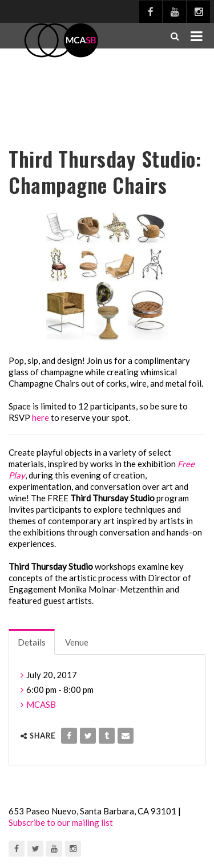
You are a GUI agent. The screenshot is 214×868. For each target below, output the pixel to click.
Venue (77, 642)
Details (32, 642)
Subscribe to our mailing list (61, 822)
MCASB (41, 704)
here (41, 417)
